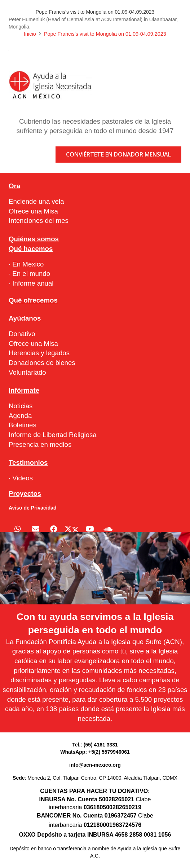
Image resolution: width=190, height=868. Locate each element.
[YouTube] (90, 529)
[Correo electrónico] (36, 529)
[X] (72, 529)
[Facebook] (54, 529)
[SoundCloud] (108, 529)
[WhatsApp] (18, 529)
